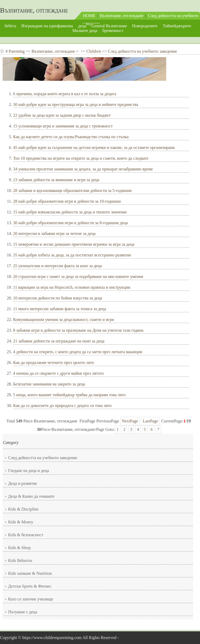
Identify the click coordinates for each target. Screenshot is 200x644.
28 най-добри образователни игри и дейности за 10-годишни (67, 201)
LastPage (150, 421)
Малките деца (85, 31)
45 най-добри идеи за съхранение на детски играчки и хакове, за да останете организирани (94, 147)
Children (94, 51)
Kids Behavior (20, 560)
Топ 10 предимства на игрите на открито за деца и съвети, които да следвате (81, 158)
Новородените (145, 26)
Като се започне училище (31, 599)
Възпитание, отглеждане (34, 10)
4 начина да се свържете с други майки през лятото (59, 373)
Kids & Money (21, 522)
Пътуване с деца (23, 612)
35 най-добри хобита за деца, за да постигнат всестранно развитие (72, 255)
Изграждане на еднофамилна (47, 26)
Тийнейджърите (177, 26)
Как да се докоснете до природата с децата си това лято (62, 406)
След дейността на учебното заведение (142, 51)
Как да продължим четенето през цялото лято (54, 363)
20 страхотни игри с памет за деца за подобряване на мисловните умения (78, 277)
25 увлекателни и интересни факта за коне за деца (57, 266)
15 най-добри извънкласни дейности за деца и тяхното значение (70, 212)
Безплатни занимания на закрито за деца (49, 384)
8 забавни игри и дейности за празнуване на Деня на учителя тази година (78, 330)
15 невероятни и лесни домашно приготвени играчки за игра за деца (74, 244)
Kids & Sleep (19, 548)
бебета (10, 26)
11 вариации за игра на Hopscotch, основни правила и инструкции (72, 287)
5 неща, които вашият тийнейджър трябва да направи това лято (69, 395)
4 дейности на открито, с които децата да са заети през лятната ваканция (78, 352)
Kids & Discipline (23, 509)
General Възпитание (109, 26)
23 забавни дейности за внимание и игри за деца (56, 180)
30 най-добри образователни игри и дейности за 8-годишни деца (70, 223)
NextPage (130, 421)
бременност (113, 31)
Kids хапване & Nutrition (30, 573)
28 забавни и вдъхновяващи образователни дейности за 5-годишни (72, 190)
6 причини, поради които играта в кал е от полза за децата (65, 94)
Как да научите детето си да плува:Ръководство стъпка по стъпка (71, 137)
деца (82, 26)
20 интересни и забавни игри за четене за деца (54, 234)
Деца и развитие (23, 483)
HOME (89, 16)
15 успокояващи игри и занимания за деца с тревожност (63, 126)
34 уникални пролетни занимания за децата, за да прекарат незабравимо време (83, 169)
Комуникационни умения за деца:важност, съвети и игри (64, 320)
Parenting (17, 51)
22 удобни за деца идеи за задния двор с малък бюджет (62, 115)
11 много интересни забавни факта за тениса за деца (60, 309)
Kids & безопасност (26, 535)
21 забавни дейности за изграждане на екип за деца (59, 341)
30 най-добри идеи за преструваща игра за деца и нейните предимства (76, 104)
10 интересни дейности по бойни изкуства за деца (58, 298)
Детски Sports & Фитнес (30, 586)
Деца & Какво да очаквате (31, 496)
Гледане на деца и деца (29, 471)
